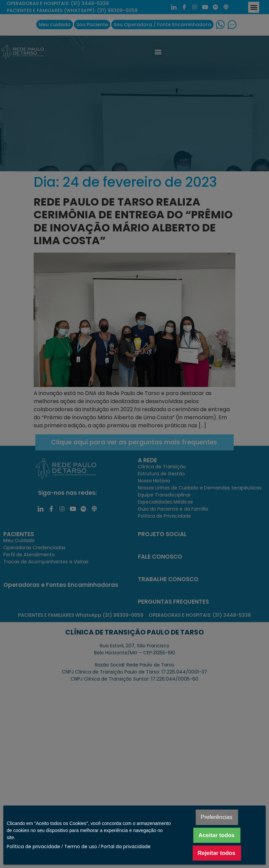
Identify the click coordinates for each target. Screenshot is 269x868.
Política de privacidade (33, 847)
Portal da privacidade (126, 847)
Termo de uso (81, 847)
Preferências (217, 817)
